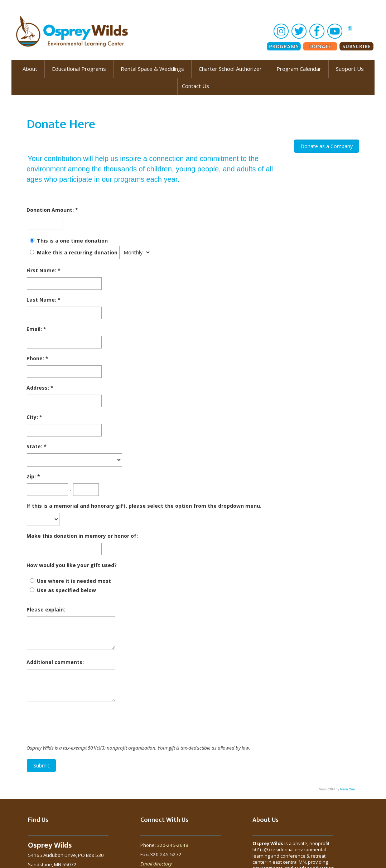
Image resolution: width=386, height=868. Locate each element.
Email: (35, 329)
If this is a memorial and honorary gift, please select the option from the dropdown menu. (144, 506)
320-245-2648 (173, 845)
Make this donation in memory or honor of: (82, 536)
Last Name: (42, 300)
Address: (38, 388)
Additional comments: (55, 662)
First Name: (42, 270)
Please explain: (46, 609)
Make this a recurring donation (77, 252)
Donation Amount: (51, 210)
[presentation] (81, 724)
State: (35, 446)
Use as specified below (66, 590)
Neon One (348, 789)
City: (33, 417)
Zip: (32, 476)
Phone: (36, 358)
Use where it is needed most (74, 581)
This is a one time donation (72, 241)
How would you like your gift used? (72, 565)
